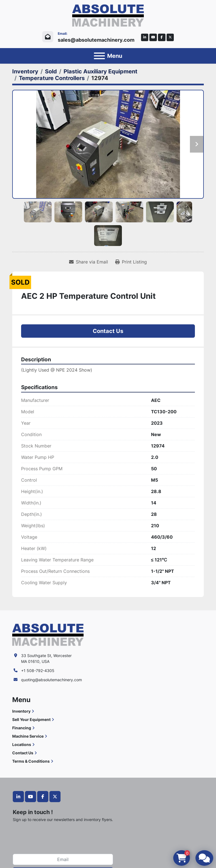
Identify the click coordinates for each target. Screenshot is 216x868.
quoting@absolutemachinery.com (52, 680)
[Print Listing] (131, 262)
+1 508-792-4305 (38, 671)
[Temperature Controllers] (52, 78)
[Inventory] (25, 71)
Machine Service (28, 736)
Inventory (21, 711)
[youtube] (153, 37)
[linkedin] (145, 37)
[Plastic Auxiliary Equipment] (101, 71)
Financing (22, 728)
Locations (22, 744)
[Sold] (51, 71)
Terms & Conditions (31, 761)
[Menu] (99, 56)
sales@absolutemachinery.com (96, 40)
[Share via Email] (89, 262)
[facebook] (162, 37)
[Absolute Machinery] (48, 634)
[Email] (63, 859)
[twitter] (170, 37)
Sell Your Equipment (31, 719)
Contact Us (108, 331)
